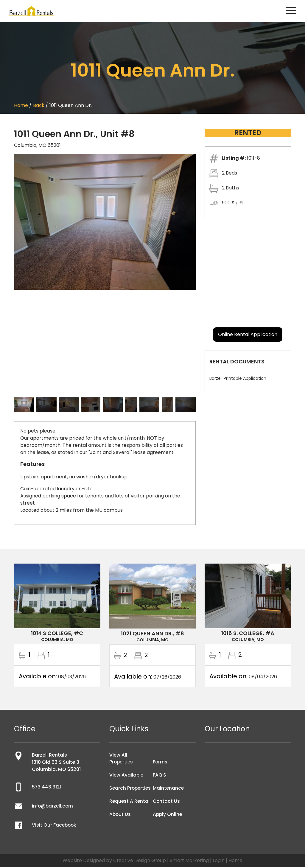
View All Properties (122, 759)
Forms (160, 763)
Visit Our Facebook (55, 826)
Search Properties (122, 793)
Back (39, 105)
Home (21, 105)
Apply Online (168, 815)
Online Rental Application (248, 334)
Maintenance (169, 789)
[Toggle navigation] (291, 11)
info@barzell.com (53, 807)
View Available (127, 776)
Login (219, 861)
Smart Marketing (190, 861)
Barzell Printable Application (238, 378)
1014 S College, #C (57, 633)
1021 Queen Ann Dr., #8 (152, 634)
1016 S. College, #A (248, 633)
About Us (120, 823)
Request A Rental (130, 809)
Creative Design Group (139, 861)
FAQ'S (160, 776)
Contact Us (167, 802)
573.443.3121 (47, 788)
